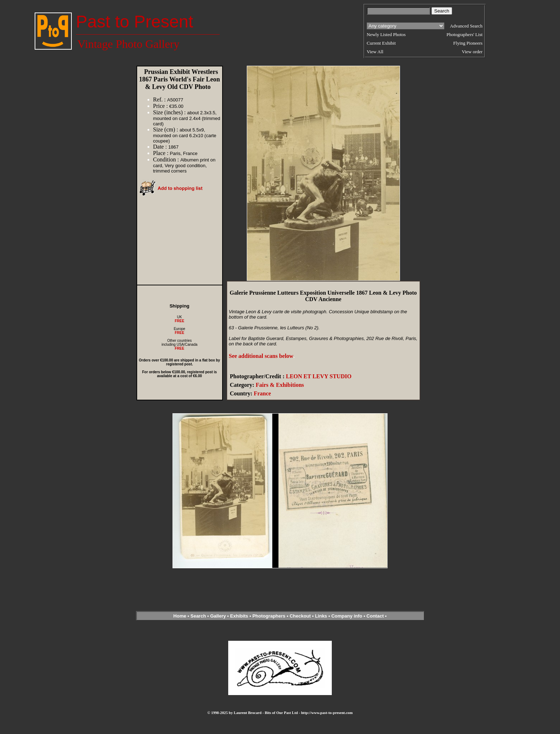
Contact (375, 616)
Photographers (269, 616)
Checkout (300, 616)
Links (321, 616)
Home (180, 616)
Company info (347, 616)
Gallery (218, 616)
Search (198, 616)
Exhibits (239, 616)
